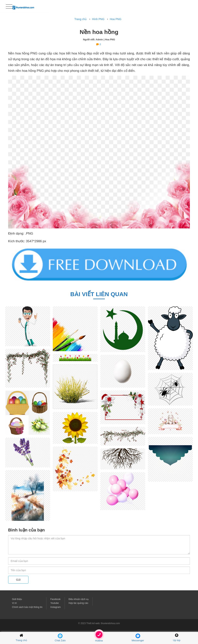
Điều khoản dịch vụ (79, 599)
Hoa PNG (116, 19)
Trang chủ (80, 19)
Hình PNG (98, 19)
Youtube (55, 603)
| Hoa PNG (109, 40)
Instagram (55, 607)
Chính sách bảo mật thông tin (27, 607)
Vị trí (14, 603)
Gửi (18, 580)
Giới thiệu (17, 599)
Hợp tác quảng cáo (78, 603)
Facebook (55, 599)
